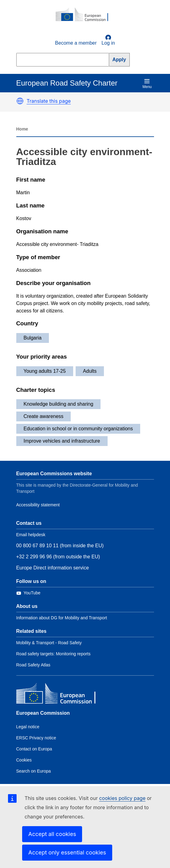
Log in (108, 40)
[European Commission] (85, 15)
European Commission (43, 713)
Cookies (24, 760)
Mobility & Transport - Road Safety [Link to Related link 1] (49, 643)
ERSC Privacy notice (36, 738)
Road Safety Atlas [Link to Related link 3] (33, 665)
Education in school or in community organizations (78, 429)
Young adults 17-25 (45, 371)
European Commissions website (54, 474)
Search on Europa (34, 771)
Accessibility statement (38, 505)
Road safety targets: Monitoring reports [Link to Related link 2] (53, 654)
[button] (20, 101)
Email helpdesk (31, 535)
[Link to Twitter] (28, 593)
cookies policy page (122, 798)
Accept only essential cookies (67, 852)
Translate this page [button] (49, 101)
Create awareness (44, 416)
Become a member (76, 43)
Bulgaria (33, 338)
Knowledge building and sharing (59, 404)
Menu (147, 84)
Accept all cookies (52, 834)
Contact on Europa (34, 749)
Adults (90, 371)
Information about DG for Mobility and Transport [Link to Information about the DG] (62, 618)
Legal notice (28, 727)
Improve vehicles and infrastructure (62, 441)
